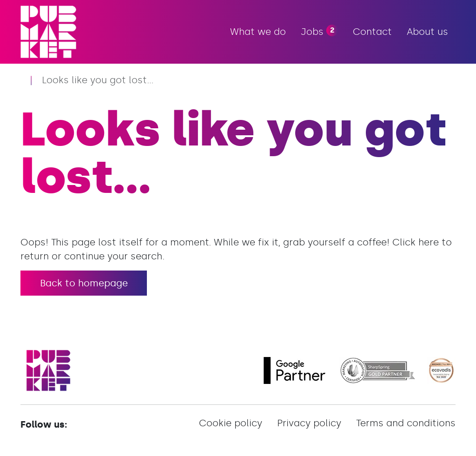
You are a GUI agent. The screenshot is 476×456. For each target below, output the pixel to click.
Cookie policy (231, 423)
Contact (372, 32)
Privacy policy (309, 423)
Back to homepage (84, 283)
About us (427, 32)
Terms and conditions (406, 423)
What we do (258, 32)
